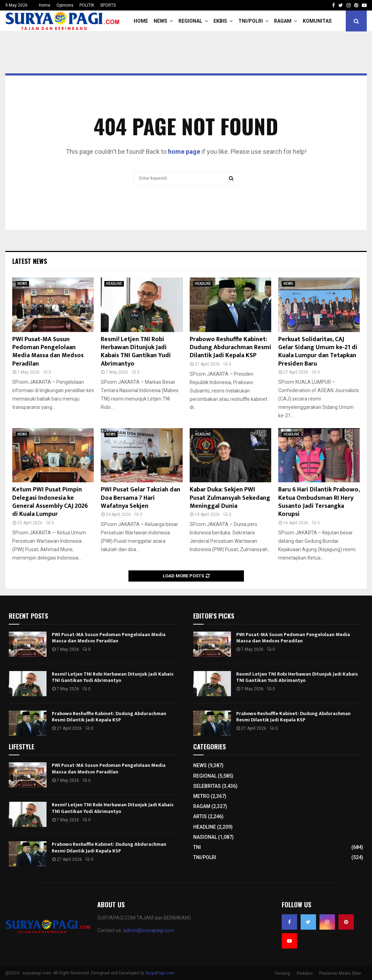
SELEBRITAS (207, 786)
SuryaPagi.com (160, 973)
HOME (141, 21)
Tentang (282, 973)
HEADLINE (114, 284)
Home (45, 5)
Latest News (30, 261)
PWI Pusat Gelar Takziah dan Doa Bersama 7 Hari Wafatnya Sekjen (141, 498)
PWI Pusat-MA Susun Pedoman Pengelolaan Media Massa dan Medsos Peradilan (48, 352)
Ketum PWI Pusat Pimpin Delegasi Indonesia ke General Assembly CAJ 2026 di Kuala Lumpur (50, 502)
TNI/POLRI (251, 21)
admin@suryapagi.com (149, 930)
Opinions (65, 5)
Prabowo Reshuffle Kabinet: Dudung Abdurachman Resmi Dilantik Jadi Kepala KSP (230, 348)
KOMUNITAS (317, 21)
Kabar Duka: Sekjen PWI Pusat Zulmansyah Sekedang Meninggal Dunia (230, 498)
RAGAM (283, 21)
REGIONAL (190, 21)
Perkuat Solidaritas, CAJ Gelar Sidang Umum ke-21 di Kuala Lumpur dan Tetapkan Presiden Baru (318, 352)
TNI (197, 847)
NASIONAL (205, 837)
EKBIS (220, 21)
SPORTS (108, 5)
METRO (201, 796)
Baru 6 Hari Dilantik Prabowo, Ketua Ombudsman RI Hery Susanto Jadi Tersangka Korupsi (319, 502)
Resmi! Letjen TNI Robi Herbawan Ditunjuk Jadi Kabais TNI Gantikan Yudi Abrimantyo (136, 352)
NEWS (160, 21)
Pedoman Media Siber (340, 973)
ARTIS (200, 816)
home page (184, 152)
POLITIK (87, 5)
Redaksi (305, 973)
